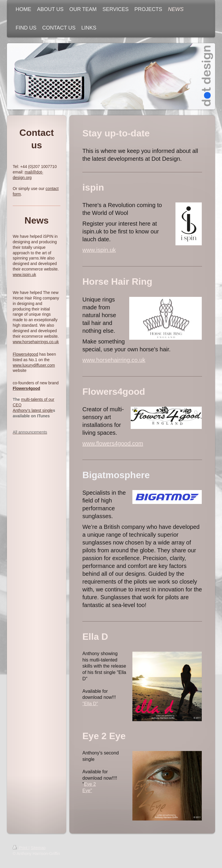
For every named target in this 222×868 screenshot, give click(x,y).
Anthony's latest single (33, 410)
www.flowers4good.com (113, 443)
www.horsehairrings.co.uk (36, 342)
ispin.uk (29, 275)
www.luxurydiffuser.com (34, 365)
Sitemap (38, 848)
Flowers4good (25, 354)
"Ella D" (90, 704)
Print (21, 848)
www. (17, 275)
